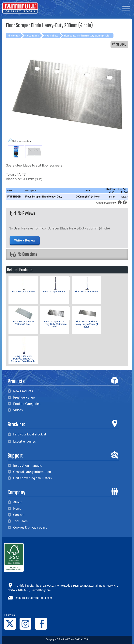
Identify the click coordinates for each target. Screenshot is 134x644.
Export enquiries (22, 441)
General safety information (29, 472)
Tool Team (18, 521)
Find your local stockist (27, 434)
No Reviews (23, 213)
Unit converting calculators (30, 478)
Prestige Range (21, 397)
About (15, 502)
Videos (15, 410)
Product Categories (24, 404)
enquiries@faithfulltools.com (34, 598)
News (14, 508)
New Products (20, 391)
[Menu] (126, 8)
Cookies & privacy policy (28, 527)
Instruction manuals (25, 465)
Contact (16, 515)
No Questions (24, 254)
